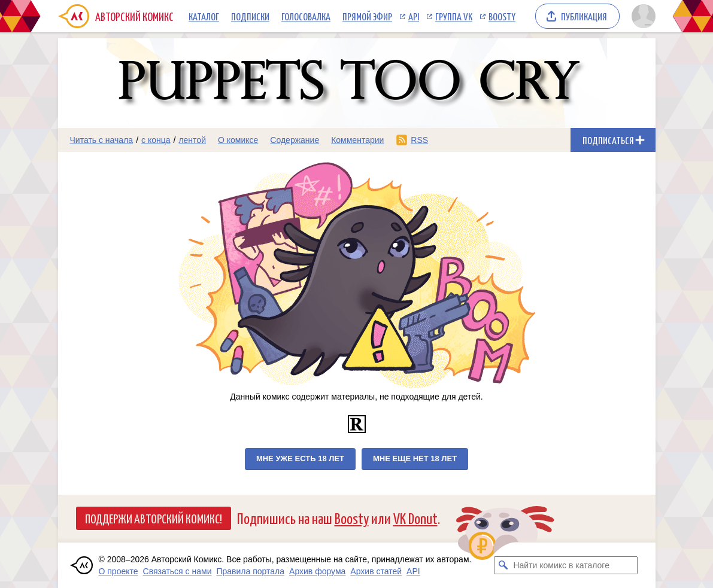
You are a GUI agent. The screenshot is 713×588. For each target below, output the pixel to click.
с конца (156, 140)
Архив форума (317, 571)
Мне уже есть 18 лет (300, 458)
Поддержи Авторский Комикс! (154, 518)
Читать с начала (102, 140)
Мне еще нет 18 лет (415, 458)
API (414, 16)
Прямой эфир (367, 16)
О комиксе (238, 140)
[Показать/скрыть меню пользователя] (641, 16)
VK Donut (415, 518)
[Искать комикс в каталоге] (503, 565)
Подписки (250, 16)
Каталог (204, 16)
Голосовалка (306, 16)
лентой (192, 140)
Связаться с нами (178, 571)
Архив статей (376, 571)
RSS (419, 140)
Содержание (295, 140)
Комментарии (357, 140)
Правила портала (250, 571)
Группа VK (454, 16)
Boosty (502, 16)
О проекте (119, 571)
